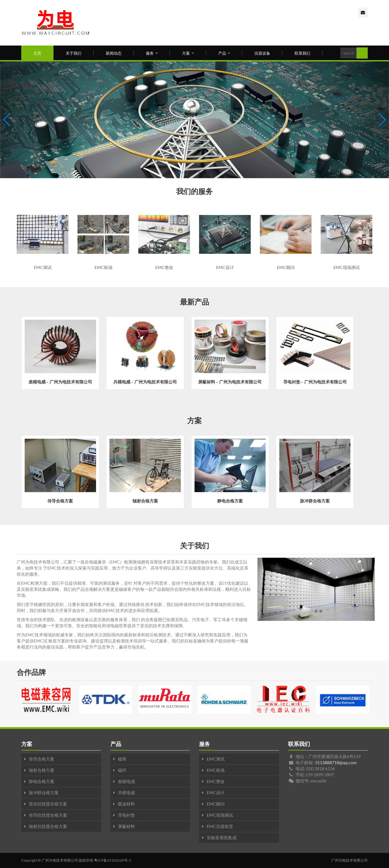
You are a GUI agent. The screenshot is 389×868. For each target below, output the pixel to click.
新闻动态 (114, 53)
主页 (37, 53)
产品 (224, 53)
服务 (152, 53)
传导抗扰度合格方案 (48, 815)
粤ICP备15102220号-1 (112, 860)
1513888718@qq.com (336, 762)
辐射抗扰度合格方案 (48, 826)
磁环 (122, 770)
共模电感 (126, 793)
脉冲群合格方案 (44, 793)
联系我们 (302, 53)
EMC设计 (216, 793)
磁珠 (122, 759)
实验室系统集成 (222, 837)
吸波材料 (126, 804)
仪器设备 (262, 53)
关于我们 (74, 53)
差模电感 (126, 781)
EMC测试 (216, 759)
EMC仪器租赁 (220, 826)
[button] (180, 172)
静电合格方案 (42, 781)
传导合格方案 (42, 759)
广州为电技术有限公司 (60, 860)
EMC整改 (216, 781)
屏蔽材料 (126, 826)
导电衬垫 (126, 815)
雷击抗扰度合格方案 (48, 804)
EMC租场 (216, 770)
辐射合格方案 (42, 770)
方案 (188, 53)
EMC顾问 (216, 804)
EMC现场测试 (220, 815)
